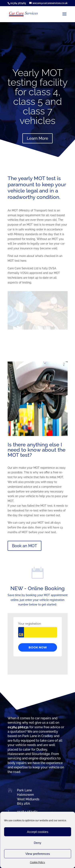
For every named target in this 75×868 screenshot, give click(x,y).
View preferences (38, 854)
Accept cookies (38, 832)
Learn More (37, 138)
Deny (37, 843)
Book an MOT (24, 546)
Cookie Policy (37, 862)
